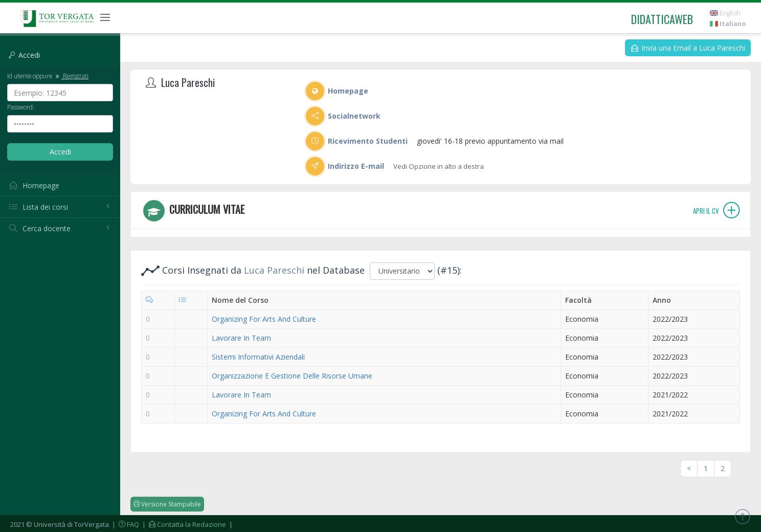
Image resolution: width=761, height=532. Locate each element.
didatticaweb (662, 19)
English (725, 13)
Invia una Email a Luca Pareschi (688, 48)
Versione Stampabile (167, 504)
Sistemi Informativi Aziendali (258, 357)
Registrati (71, 76)
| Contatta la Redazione (183, 524)
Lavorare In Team (241, 338)
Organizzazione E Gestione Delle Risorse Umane (292, 376)
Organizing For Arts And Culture (264, 319)
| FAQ (125, 524)
